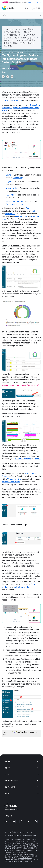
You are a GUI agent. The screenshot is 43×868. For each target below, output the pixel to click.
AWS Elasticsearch (14, 100)
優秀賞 (21, 793)
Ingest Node (11, 188)
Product (19, 52)
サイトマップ (31, 832)
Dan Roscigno (10, 68)
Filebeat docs (21, 216)
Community (18, 178)
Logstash (10, 181)
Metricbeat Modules (23, 587)
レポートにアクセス (34, 2)
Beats (8, 175)
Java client (11, 201)
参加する (21, 768)
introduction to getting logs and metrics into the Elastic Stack (21, 108)
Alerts (38, 459)
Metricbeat (10, 214)
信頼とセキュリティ (21, 781)
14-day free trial (14, 479)
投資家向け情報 (21, 787)
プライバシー (21, 832)
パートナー (21, 774)
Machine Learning (23, 459)
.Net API (20, 201)
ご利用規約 (12, 832)
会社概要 (21, 762)
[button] (38, 38)
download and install (11, 482)
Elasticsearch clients (15, 204)
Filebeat (35, 211)
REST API (10, 195)
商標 (6, 832)
